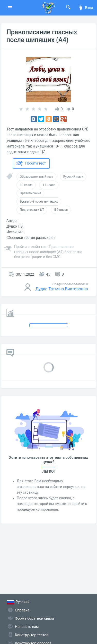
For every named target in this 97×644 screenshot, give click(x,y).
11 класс (49, 185)
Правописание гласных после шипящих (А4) (42, 36)
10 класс (26, 185)
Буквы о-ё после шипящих (39, 201)
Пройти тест (31, 164)
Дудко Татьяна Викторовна (62, 289)
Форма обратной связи (34, 618)
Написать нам (27, 627)
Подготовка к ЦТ (32, 210)
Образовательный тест (36, 177)
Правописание (30, 193)
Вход (86, 8)
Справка (22, 610)
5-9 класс (61, 210)
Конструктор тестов (32, 635)
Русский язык (73, 177)
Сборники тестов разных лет (31, 238)
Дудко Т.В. (15, 226)
